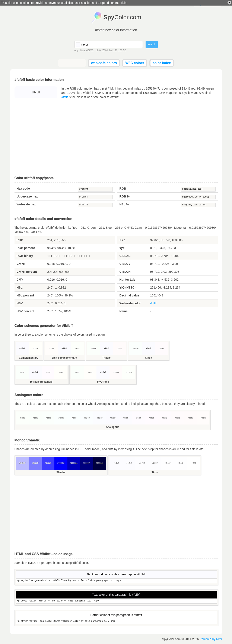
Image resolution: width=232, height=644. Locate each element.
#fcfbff (125, 418)
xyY (122, 248)
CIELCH (125, 272)
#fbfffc (48, 418)
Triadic (106, 358)
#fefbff (138, 418)
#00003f (100, 463)
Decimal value (129, 295)
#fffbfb (119, 348)
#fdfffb (77, 348)
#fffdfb (51, 348)
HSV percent (26, 311)
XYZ (122, 240)
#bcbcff (22, 463)
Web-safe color (130, 303)
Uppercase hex (27, 196)
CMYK (21, 264)
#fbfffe (61, 418)
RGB (123, 189)
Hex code (23, 189)
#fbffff (74, 418)
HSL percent (25, 295)
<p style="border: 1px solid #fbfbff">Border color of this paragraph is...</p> (116, 621)
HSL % (124, 204)
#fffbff (48, 372)
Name (124, 311)
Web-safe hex (26, 204)
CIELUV (125, 264)
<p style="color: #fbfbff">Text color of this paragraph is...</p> (116, 601)
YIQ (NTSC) (128, 287)
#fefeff (168, 463)
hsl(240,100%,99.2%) (198, 205)
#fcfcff (116, 463)
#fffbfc (177, 418)
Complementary (29, 358)
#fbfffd (136, 348)
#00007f (87, 463)
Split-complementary (64, 358)
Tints (155, 472)
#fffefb (90, 372)
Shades (61, 472)
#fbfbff (95, 189)
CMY (20, 280)
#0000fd (61, 463)
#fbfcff (100, 418)
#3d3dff (48, 463)
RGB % (125, 196)
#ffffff (65, 97)
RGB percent (26, 248)
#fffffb (35, 348)
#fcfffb (22, 418)
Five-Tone (103, 382)
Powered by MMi (211, 639)
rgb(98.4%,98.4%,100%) (198, 197)
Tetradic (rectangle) (41, 382)
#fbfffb (94, 348)
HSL (20, 287)
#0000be (74, 463)
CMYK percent (27, 272)
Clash (149, 358)
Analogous (112, 427)
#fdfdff (142, 463)
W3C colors (135, 63)
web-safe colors (104, 63)
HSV (20, 303)
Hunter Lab (127, 280)
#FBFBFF (95, 197)
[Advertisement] (116, 138)
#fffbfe (164, 418)
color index (162, 63)
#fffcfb (203, 418)
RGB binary (25, 256)
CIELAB (125, 256)
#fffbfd (161, 348)
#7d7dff (35, 463)
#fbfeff (87, 418)
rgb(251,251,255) (198, 189)
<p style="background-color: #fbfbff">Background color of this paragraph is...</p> (116, 581)
